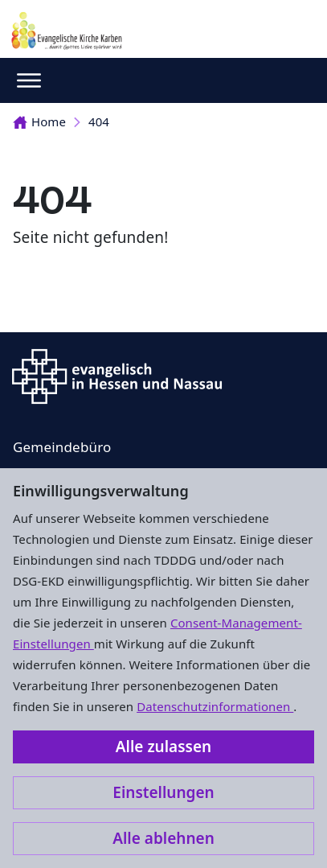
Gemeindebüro (62, 447)
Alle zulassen (163, 747)
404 (99, 121)
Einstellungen (163, 792)
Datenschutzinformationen (215, 706)
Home (39, 121)
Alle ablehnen (163, 838)
